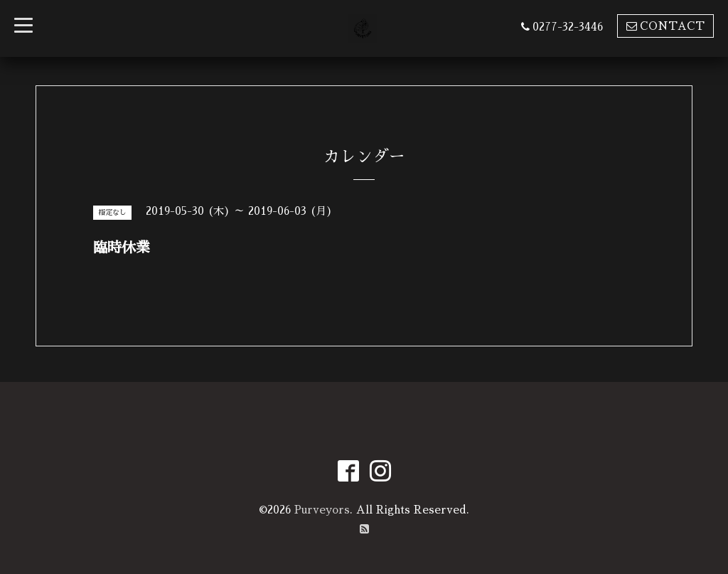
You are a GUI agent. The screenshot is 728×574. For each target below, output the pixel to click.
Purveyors (322, 510)
